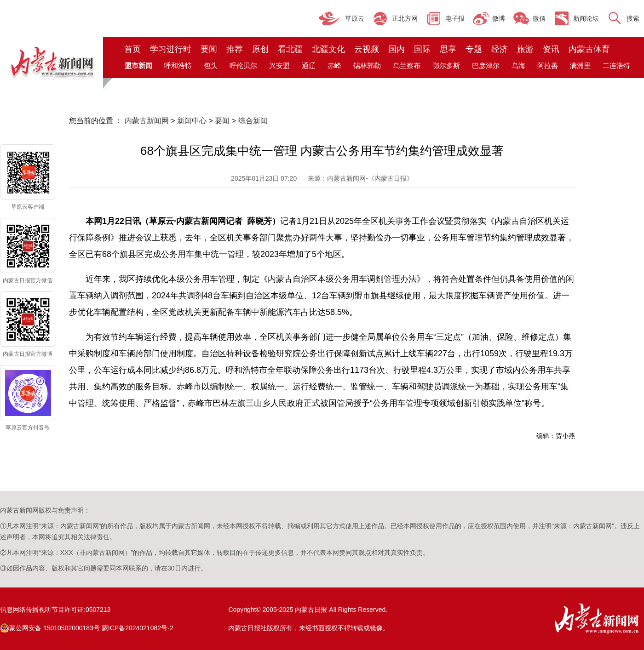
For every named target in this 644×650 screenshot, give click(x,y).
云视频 (367, 49)
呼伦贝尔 (243, 66)
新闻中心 (192, 121)
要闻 (209, 49)
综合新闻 (253, 121)
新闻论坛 (586, 18)
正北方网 (405, 18)
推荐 (235, 49)
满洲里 (580, 66)
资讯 (551, 49)
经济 (500, 49)
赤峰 (334, 66)
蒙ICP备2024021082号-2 (138, 628)
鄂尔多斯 (446, 66)
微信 (539, 18)
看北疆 (290, 49)
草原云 (355, 18)
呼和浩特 (178, 66)
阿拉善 (548, 66)
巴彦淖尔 (486, 66)
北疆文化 (328, 49)
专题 (474, 49)
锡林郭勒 (367, 66)
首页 (132, 49)
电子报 (455, 18)
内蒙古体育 (589, 49)
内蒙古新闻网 (147, 121)
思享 (448, 49)
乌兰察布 (407, 66)
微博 (499, 18)
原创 (260, 49)
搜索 (633, 18)
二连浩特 (616, 66)
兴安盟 (279, 66)
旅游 (525, 49)
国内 (397, 49)
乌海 (518, 66)
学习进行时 (171, 49)
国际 (422, 49)
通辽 (309, 66)
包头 (211, 66)
